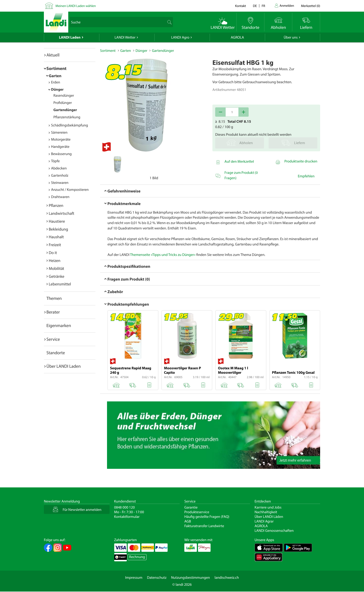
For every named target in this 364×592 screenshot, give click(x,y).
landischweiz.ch (227, 578)
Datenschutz (157, 578)
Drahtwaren (60, 197)
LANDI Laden (70, 37)
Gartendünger (65, 110)
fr (263, 6)
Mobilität (56, 268)
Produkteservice (197, 512)
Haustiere (57, 221)
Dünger (57, 89)
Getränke (57, 276)
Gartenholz (60, 175)
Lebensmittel (60, 284)
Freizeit (55, 245)
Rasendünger (64, 96)
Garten (55, 76)
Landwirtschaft (62, 213)
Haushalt (56, 237)
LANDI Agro (180, 37)
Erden (56, 82)
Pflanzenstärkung (67, 117)
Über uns (291, 37)
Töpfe (55, 161)
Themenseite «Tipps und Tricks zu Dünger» (163, 255)
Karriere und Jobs (268, 507)
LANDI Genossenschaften (274, 531)
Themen (54, 298)
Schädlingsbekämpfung (70, 125)
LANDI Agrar (264, 521)
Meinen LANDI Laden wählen (76, 6)
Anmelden (287, 5)
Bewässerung (61, 154)
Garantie (191, 507)
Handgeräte (60, 147)
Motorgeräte (61, 139)
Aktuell (53, 55)
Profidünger (63, 103)
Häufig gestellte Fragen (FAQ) (207, 517)
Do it (53, 253)
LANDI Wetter (125, 37)
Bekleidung (58, 229)
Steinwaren (60, 183)
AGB (188, 521)
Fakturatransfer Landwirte (204, 526)
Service (53, 339)
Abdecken (59, 168)
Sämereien (59, 132)
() (311, 6)
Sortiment (56, 68)
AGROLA (237, 37)
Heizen (55, 260)
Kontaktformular (127, 517)
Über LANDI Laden (64, 366)
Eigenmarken (59, 325)
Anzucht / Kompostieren (70, 190)
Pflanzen (56, 205)
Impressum (134, 578)
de (255, 6)
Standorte (56, 353)
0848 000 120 (125, 507)
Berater (53, 312)
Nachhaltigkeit (266, 512)
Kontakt (241, 6)
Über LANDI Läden (269, 517)
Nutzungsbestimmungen (190, 578)
